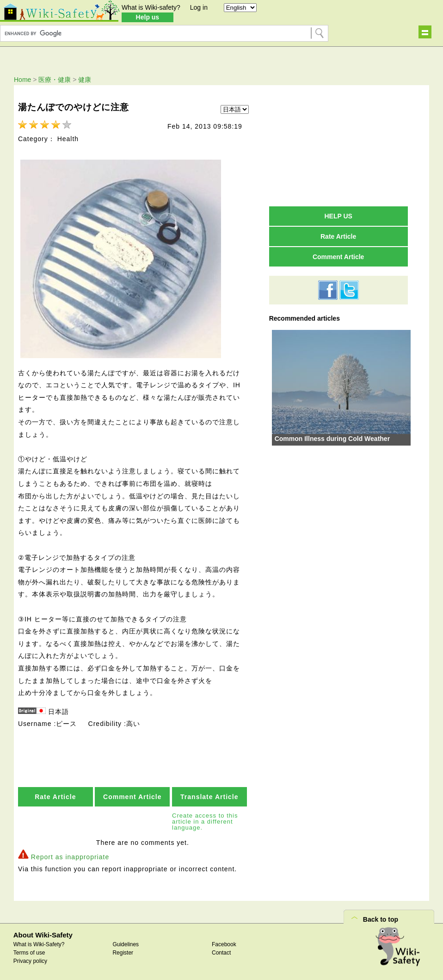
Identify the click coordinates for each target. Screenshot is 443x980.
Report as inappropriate (70, 855)
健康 (85, 80)
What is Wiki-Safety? (39, 943)
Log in (199, 7)
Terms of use (29, 951)
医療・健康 (55, 80)
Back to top (381, 918)
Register (123, 951)
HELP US (338, 216)
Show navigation (425, 32)
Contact (221, 951)
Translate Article (209, 795)
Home (22, 80)
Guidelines (126, 943)
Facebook (224, 943)
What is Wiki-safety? (151, 7)
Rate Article (55, 795)
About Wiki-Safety (43, 933)
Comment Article (132, 795)
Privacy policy (30, 959)
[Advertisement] (338, 145)
